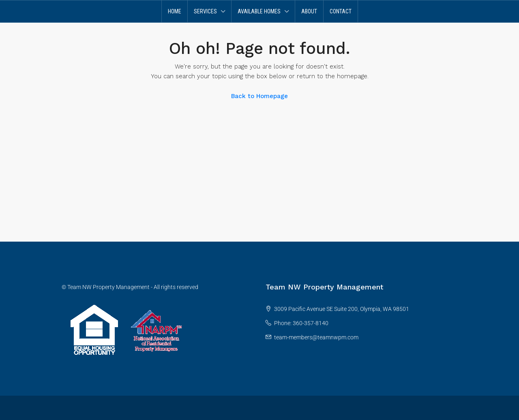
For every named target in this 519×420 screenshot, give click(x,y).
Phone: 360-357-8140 (301, 323)
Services (205, 11)
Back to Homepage (259, 96)
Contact (341, 11)
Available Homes (259, 11)
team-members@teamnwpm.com (316, 337)
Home (175, 11)
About (309, 11)
